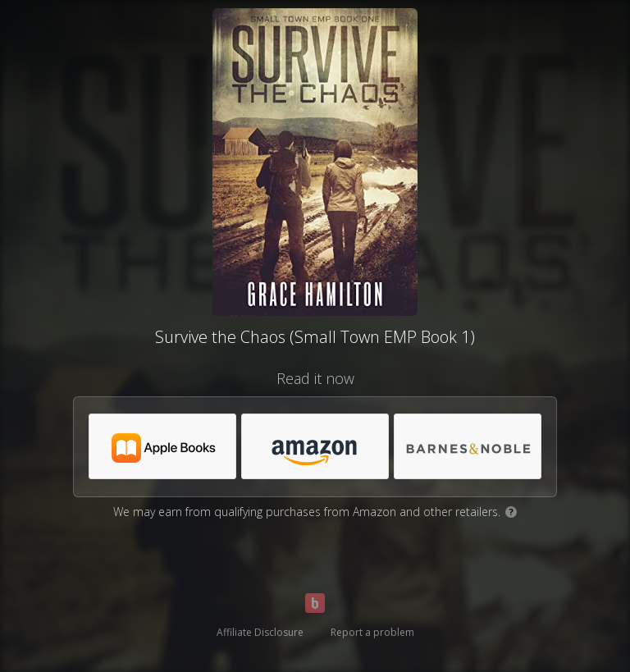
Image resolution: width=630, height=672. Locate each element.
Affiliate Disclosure (260, 632)
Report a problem (372, 632)
